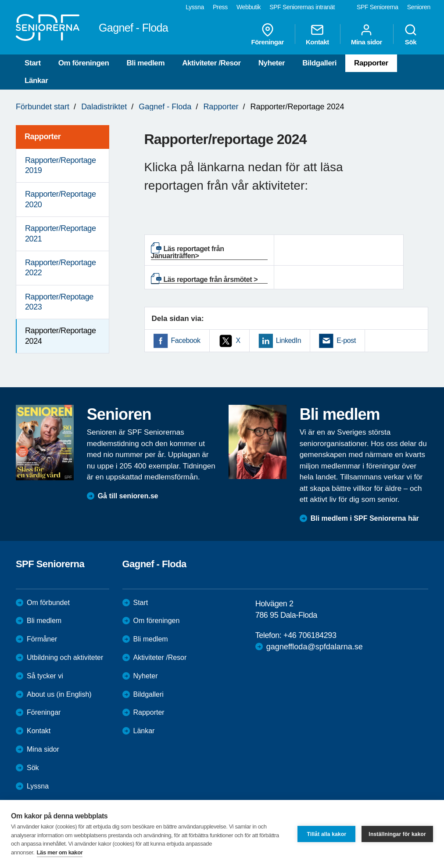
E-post (346, 340)
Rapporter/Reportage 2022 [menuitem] (61, 268)
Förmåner (42, 639)
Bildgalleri (319, 63)
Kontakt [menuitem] (317, 34)
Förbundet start (43, 107)
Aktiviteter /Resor (211, 63)
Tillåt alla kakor (326, 834)
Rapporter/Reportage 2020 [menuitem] (61, 199)
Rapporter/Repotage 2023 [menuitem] (59, 302)
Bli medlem (145, 63)
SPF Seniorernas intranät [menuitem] (302, 7)
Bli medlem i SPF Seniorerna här (365, 518)
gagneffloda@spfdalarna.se (315, 647)
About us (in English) (59, 694)
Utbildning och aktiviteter (65, 657)
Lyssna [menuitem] (195, 7)
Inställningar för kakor (397, 834)
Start (33, 63)
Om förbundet (48, 603)
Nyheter (272, 63)
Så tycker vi (45, 676)
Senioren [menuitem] (419, 7)
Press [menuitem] (220, 7)
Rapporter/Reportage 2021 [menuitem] (61, 233)
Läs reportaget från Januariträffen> (188, 252)
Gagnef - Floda (165, 107)
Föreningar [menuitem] (268, 34)
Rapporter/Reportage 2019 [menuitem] (61, 165)
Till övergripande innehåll (0, 0)
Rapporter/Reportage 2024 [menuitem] (61, 336)
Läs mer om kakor (60, 852)
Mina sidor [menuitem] (367, 34)
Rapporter (371, 63)
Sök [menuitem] (411, 34)
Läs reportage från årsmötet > (211, 279)
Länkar (36, 81)
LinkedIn (288, 340)
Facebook (186, 340)
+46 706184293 (310, 635)
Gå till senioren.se (128, 496)
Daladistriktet (104, 107)
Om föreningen (84, 63)
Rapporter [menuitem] (43, 137)
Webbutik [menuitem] (249, 7)
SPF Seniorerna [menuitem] (378, 7)
